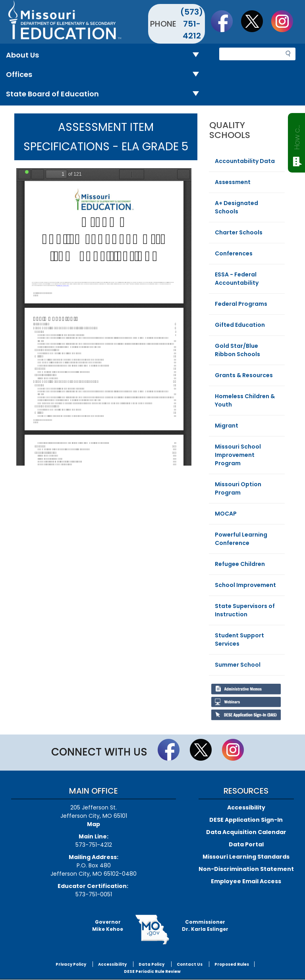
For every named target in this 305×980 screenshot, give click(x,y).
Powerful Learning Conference (241, 539)
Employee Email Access (246, 881)
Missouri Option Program (238, 488)
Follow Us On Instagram (286, 21)
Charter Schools (239, 232)
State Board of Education (106, 94)
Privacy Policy (71, 964)
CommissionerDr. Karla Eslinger (205, 925)
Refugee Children (240, 564)
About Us (106, 55)
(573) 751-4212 (192, 24)
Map (94, 824)
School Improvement (245, 585)
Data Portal (246, 844)
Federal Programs (241, 304)
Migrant (227, 426)
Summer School (238, 665)
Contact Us (190, 964)
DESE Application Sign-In (246, 820)
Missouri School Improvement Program (238, 455)
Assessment (233, 182)
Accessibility (246, 807)
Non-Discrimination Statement (246, 869)
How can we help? (297, 136)
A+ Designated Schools (236, 207)
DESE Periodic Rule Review (152, 971)
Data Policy (152, 964)
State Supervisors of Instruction (245, 610)
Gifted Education (240, 325)
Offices (106, 75)
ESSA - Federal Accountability (237, 279)
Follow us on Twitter (256, 21)
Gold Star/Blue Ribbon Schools (237, 350)
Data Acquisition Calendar (246, 832)
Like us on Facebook (226, 21)
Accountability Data (245, 161)
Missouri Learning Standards (246, 857)
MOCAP (226, 514)
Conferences (234, 253)
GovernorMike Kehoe (108, 925)
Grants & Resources (244, 375)
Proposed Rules (232, 964)
